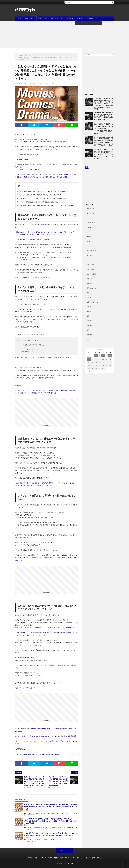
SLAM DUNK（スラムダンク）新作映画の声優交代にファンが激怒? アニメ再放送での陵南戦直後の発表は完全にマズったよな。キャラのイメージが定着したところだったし (51, 807)
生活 (88, 316)
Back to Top (65, 851)
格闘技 (89, 311)
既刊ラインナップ (30, 19)
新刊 (88, 293)
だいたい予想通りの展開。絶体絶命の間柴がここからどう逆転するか (41, 195)
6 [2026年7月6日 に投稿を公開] (89, 359)
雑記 (50, 83)
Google (89, 227)
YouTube (90, 246)
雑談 (53, 83)
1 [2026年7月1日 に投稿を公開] (96, 356)
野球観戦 (89, 335)
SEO (88, 232)
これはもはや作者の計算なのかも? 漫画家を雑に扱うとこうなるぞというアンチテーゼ (46, 206)
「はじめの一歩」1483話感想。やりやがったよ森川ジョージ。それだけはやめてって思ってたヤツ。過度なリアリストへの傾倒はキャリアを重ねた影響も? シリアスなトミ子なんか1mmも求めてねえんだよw (47, 557)
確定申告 (89, 321)
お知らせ (89, 255)
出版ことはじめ (91, 288)
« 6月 (88, 371)
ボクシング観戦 (43, 19)
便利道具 (89, 283)
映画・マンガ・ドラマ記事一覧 (25, 134)
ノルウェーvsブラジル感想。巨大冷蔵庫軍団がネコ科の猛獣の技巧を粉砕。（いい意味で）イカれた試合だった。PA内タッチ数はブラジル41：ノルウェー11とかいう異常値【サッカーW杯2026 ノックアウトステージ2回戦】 (104, 104)
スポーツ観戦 (91, 265)
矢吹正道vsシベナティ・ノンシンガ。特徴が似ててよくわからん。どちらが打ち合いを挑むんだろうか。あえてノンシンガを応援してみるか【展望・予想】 (34, 781)
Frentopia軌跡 (91, 223)
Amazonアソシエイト (93, 213)
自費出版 (89, 325)
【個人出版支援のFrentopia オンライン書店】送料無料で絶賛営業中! (37, 755)
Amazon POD (91, 209)
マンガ (43, 83)
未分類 (89, 307)
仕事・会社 (90, 279)
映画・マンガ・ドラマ (57, 19)
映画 (47, 83)
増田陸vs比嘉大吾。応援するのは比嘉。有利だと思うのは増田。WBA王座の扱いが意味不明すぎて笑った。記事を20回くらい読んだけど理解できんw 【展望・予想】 (104, 116)
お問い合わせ (89, 19)
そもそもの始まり (92, 269)
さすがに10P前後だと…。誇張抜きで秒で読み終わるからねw (38, 202)
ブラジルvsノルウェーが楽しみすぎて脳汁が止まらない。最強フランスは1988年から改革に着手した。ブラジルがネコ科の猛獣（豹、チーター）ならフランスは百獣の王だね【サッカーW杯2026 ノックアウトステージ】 (104, 128)
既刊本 (89, 297)
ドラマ (39, 83)
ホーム (79, 19)
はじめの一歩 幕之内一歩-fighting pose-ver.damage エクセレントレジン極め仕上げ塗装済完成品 (46, 736)
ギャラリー (70, 19)
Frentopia (70, 863)
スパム (89, 260)
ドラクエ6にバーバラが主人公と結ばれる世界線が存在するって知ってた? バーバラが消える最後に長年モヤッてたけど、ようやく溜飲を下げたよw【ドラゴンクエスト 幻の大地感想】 (51, 821)
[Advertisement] (64, 34)
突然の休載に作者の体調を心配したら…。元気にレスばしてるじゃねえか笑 (43, 191)
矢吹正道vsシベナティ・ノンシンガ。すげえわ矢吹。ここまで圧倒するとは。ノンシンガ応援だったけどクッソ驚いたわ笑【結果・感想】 (59, 781)
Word (89, 241)
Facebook (90, 218)
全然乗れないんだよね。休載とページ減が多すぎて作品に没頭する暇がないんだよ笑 (46, 198)
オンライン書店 (91, 251)
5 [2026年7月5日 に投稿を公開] (110, 356)
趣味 (88, 330)
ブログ (19, 19)
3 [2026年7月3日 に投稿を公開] (103, 356)
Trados (89, 237)
